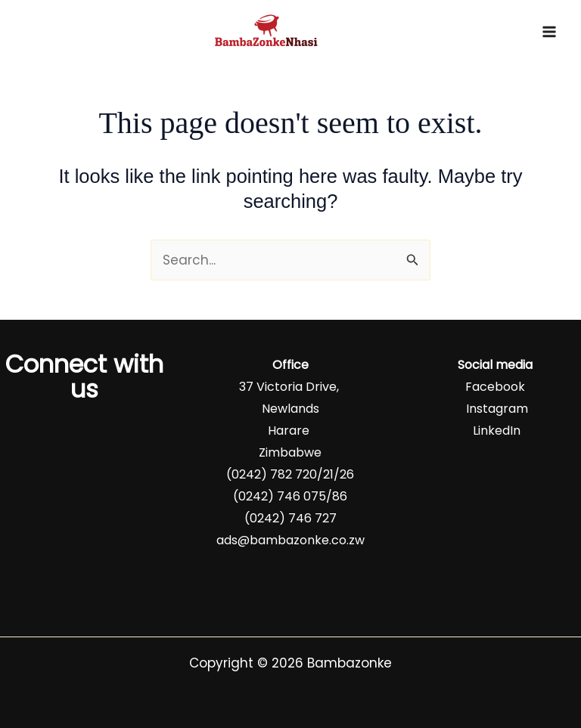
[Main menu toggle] (549, 32)
